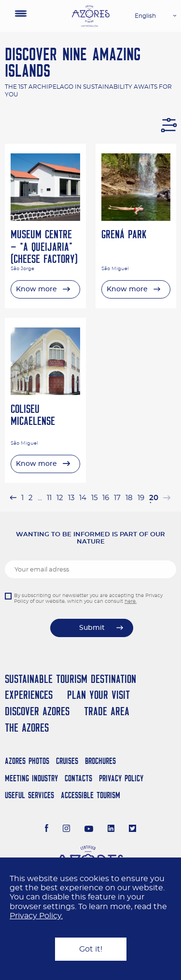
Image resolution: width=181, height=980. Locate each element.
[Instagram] (66, 830)
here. (131, 601)
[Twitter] (132, 830)
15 (94, 498)
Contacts (78, 778)
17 (117, 498)
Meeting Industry (31, 778)
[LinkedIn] (111, 830)
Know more (36, 289)
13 (71, 498)
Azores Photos (27, 761)
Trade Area (107, 711)
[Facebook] (47, 830)
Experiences (29, 695)
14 (83, 498)
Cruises (67, 761)
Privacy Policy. (36, 916)
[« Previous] (13, 498)
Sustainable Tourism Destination (70, 679)
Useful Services (29, 795)
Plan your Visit (98, 695)
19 (141, 498)
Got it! (91, 949)
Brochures (100, 761)
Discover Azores (37, 711)
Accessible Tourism (90, 795)
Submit (92, 628)
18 (129, 498)
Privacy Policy (121, 778)
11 (49, 498)
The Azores (27, 728)
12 (60, 498)
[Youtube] (89, 830)
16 (106, 498)
